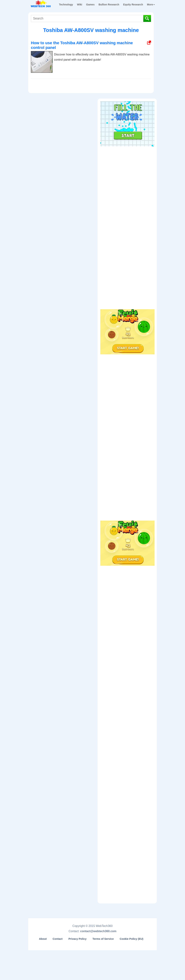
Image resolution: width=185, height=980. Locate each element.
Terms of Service (103, 939)
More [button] (151, 5)
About (43, 939)
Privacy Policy (78, 939)
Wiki (80, 5)
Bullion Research (109, 5)
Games (90, 5)
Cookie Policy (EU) (131, 939)
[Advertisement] (127, 171)
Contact (58, 939)
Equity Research (133, 5)
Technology (66, 5)
